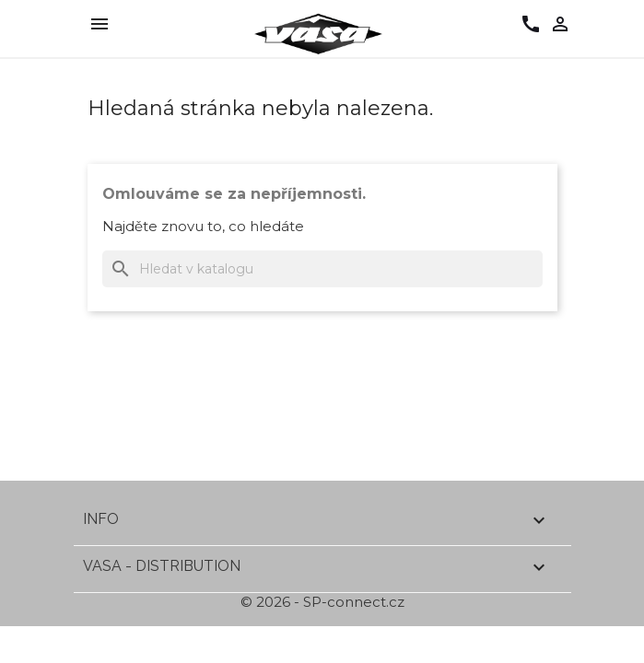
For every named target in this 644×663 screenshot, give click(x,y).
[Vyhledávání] (322, 269)
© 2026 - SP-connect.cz (322, 602)
